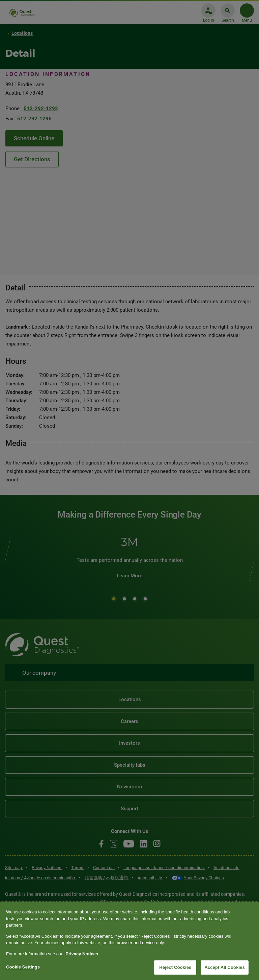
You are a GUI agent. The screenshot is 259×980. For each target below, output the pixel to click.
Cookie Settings (23, 967)
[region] (129, 941)
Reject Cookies (175, 967)
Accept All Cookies (225, 967)
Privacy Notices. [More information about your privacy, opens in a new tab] (82, 954)
